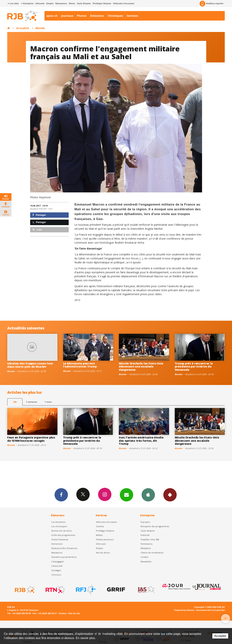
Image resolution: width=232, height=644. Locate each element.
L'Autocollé (57, 566)
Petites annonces (105, 539)
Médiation (146, 548)
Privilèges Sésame (102, 3)
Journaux (67, 16)
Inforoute (40, 3)
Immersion (57, 544)
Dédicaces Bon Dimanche (64, 548)
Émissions (97, 16)
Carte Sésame (84, 3)
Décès (72, 3)
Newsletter (146, 562)
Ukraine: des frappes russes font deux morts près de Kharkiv (30, 365)
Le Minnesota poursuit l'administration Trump (80, 365)
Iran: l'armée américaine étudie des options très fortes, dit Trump (141, 441)
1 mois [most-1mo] (48, 402)
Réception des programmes (155, 526)
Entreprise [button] (27, 3)
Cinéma (100, 526)
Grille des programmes (63, 535)
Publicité (145, 535)
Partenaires (147, 544)
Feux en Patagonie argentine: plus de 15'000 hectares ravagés (31, 439)
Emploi (50, 3)
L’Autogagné (58, 562)
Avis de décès (103, 553)
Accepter (220, 636)
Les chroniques (59, 526)
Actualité (23, 28)
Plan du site (74, 613)
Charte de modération (152, 553)
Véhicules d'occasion (124, 3)
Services (132, 16)
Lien (37, 230)
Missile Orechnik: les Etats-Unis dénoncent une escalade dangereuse (141, 367)
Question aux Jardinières (64, 557)
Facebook (61, 495)
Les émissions (58, 522)
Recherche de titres (62, 531)
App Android (170, 495)
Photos (82, 16)
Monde (40, 28)
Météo (99, 535)
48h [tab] (15, 402)
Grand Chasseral (60, 539)
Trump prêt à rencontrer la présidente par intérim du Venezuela (194, 367)
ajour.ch (52, 16)
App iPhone (148, 495)
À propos (145, 522)
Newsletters (126, 495)
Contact (145, 557)
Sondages (56, 570)
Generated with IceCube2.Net (210, 610)
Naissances (61, 3)
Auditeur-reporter (211, 4)
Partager (39, 215)
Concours (56, 575)
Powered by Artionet (184, 610)
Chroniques (115, 16)
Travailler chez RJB (150, 539)
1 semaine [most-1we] (31, 402)
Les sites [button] (13, 3)
